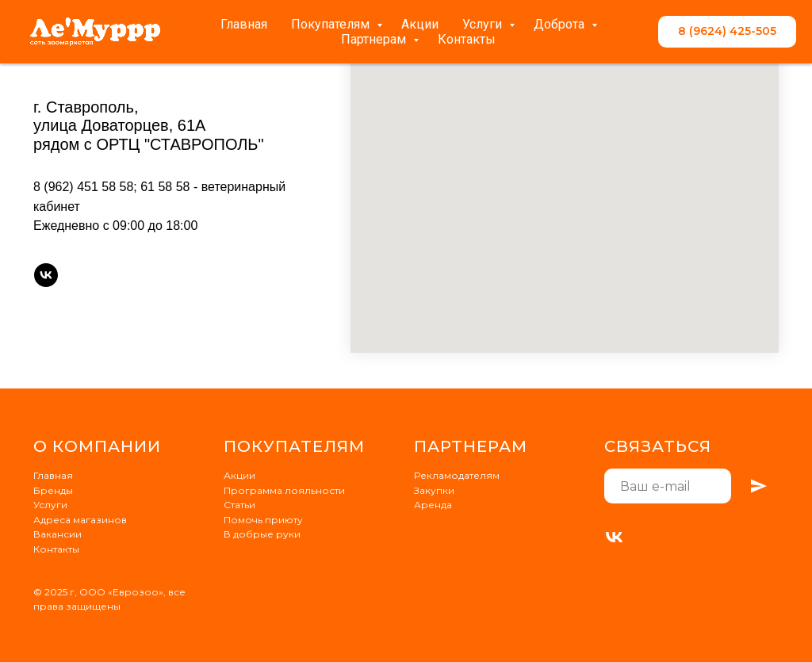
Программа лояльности (284, 490)
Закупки (434, 490)
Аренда (433, 505)
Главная (244, 24)
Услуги (484, 24)
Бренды (53, 490)
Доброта (561, 24)
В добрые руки (262, 534)
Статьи (239, 505)
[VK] (614, 537)
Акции (420, 24)
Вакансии (57, 534)
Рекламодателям (457, 475)
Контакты (467, 39)
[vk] (46, 275)
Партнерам (375, 39)
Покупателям (332, 24)
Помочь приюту (263, 520)
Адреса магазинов (80, 520)
